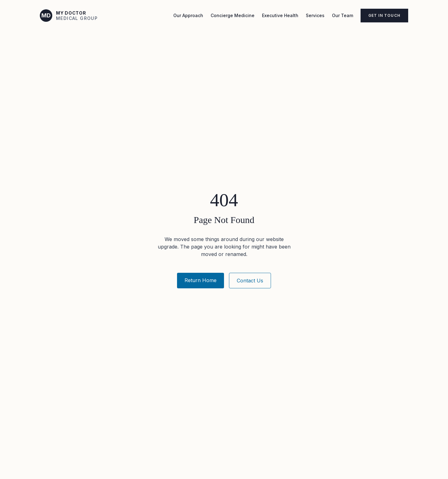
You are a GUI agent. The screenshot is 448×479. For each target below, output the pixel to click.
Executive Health (280, 15)
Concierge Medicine (233, 15)
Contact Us (250, 281)
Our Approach (188, 15)
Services (315, 15)
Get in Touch (384, 15)
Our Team (343, 15)
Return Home (201, 280)
